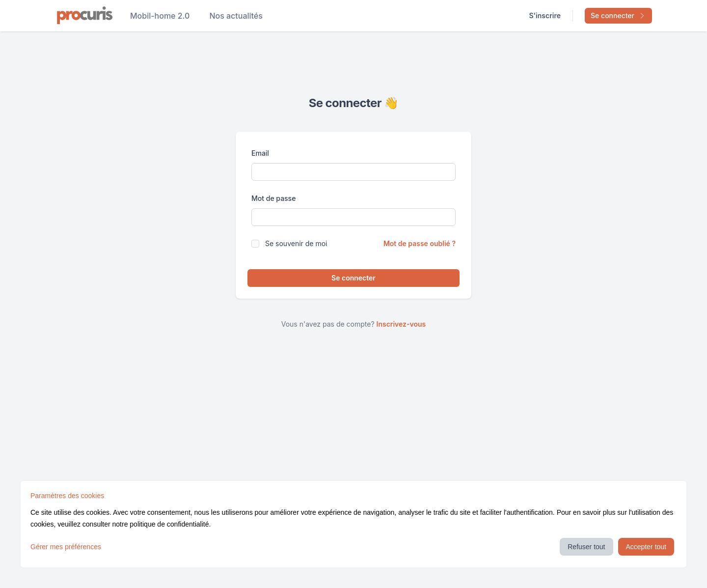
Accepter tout (646, 547)
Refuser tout (586, 547)
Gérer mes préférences (66, 547)
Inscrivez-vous (401, 324)
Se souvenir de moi (296, 243)
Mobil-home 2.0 (160, 16)
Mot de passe (273, 198)
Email (260, 153)
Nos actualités (236, 16)
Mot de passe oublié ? (420, 243)
